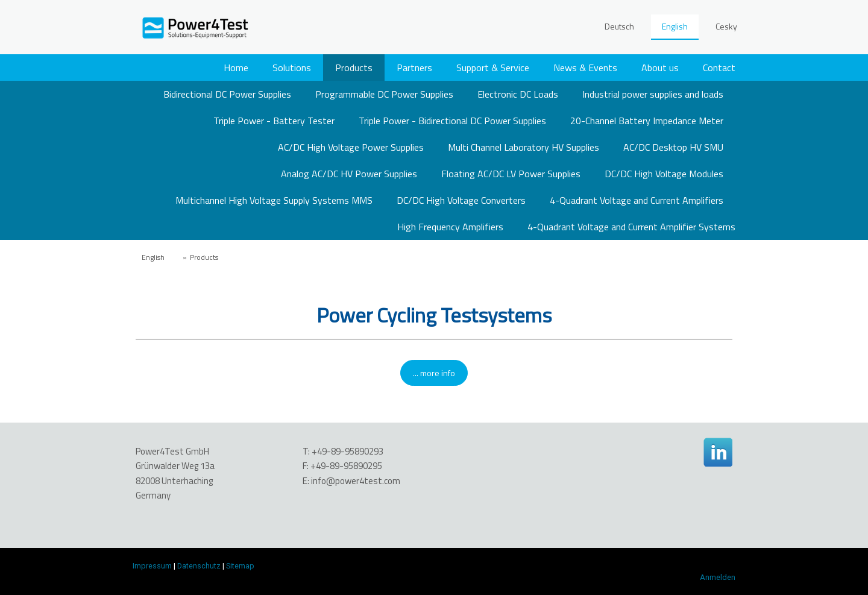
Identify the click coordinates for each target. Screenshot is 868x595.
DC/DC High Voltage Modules (664, 174)
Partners (414, 68)
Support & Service (493, 68)
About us (660, 68)
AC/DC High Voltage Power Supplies (351, 147)
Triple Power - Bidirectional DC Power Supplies (452, 121)
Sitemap (240, 566)
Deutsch (619, 26)
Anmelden (718, 577)
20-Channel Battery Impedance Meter (647, 121)
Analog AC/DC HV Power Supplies (349, 174)
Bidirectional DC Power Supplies (227, 94)
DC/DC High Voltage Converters (461, 200)
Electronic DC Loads (518, 94)
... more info (434, 373)
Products (354, 68)
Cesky (726, 26)
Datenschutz (199, 566)
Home (236, 68)
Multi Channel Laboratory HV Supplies (524, 147)
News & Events (585, 68)
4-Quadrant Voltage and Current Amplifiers (637, 200)
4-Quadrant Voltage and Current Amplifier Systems (631, 227)
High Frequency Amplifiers (450, 227)
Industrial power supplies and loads (653, 94)
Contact (719, 68)
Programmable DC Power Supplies (384, 94)
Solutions (292, 68)
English (675, 26)
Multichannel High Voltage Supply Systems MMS (274, 200)
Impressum (152, 566)
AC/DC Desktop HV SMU (673, 147)
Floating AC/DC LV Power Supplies (511, 174)
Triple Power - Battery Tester (274, 121)
